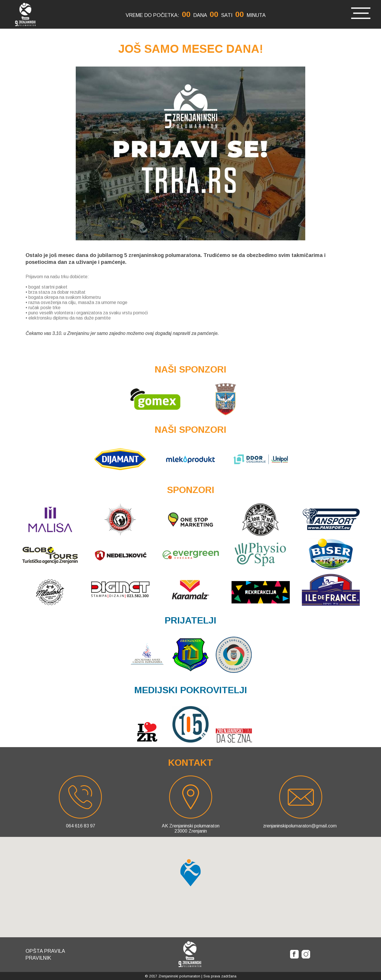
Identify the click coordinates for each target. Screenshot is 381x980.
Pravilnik (38, 958)
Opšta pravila (45, 951)
